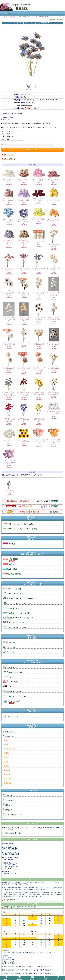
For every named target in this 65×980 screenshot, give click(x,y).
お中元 (6, 766)
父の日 (6, 762)
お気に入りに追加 (9, 155)
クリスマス (8, 779)
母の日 (6, 757)
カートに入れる (32, 150)
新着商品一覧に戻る (56, 20)
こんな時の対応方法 (10, 900)
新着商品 (12, 17)
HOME (5, 17)
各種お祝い (8, 783)
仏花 (6, 740)
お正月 (6, 744)
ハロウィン (8, 774)
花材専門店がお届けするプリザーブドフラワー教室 (20, 907)
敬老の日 (7, 770)
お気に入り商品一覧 (9, 159)
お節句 (6, 753)
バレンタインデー (10, 749)
